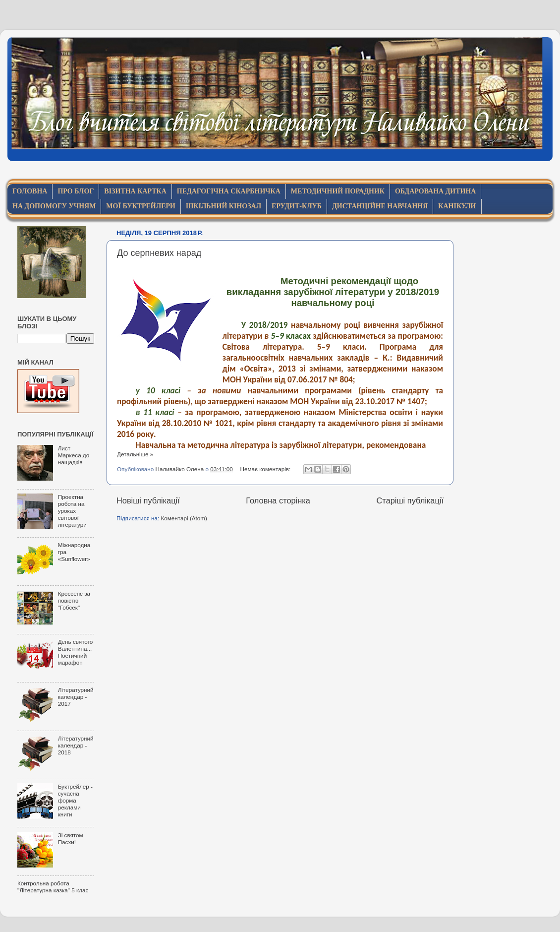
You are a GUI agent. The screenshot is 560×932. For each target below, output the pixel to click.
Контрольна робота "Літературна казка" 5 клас (53, 887)
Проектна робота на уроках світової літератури (72, 511)
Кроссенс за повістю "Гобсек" (74, 600)
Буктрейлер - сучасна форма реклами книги (75, 800)
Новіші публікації (148, 500)
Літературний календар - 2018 (76, 745)
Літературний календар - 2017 (76, 697)
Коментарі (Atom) (184, 518)
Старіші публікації (410, 500)
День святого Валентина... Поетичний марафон (76, 652)
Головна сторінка (278, 500)
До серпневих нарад (159, 253)
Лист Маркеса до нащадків (74, 455)
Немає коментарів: (266, 469)
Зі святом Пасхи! (71, 839)
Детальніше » (135, 454)
